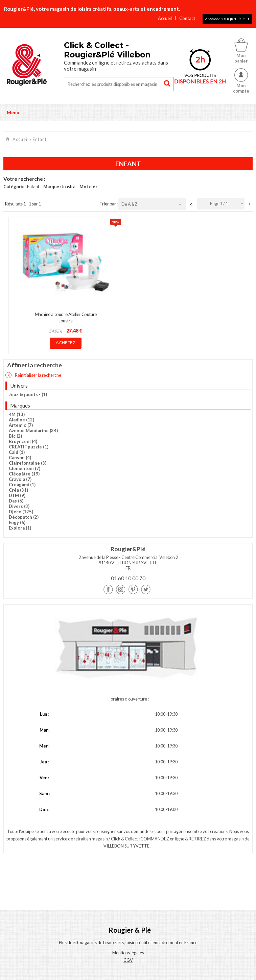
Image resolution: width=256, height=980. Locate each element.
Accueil (165, 18)
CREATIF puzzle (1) (29, 447)
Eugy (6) (17, 522)
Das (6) (16, 501)
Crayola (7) (20, 479)
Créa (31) (18, 490)
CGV (128, 960)
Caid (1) (17, 452)
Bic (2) (15, 436)
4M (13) (17, 414)
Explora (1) (20, 528)
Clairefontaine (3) (28, 463)
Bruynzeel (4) (23, 441)
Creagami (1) (22, 485)
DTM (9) (17, 495)
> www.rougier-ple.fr (227, 19)
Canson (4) (20, 458)
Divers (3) (19, 506)
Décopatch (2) (24, 517)
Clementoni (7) (25, 468)
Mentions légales (128, 953)
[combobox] (221, 204)
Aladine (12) (21, 420)
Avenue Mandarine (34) (33, 431)
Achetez (66, 342)
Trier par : (109, 204)
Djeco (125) (21, 512)
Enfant (40, 139)
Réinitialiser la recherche (33, 375)
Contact (187, 18)
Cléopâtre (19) (24, 474)
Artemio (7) (21, 425)
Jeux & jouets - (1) (28, 394)
